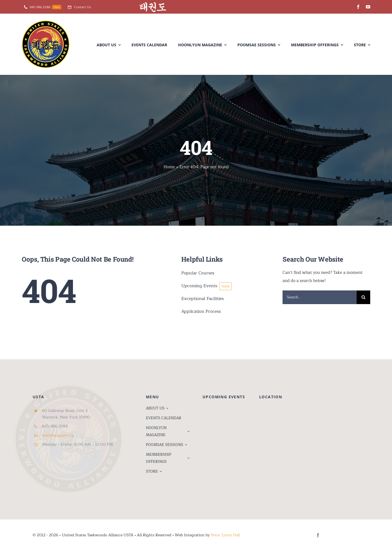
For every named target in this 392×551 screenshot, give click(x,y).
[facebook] (358, 7)
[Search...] (320, 297)
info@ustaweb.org (58, 435)
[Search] (363, 297)
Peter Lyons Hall (226, 535)
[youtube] (368, 7)
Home (169, 167)
